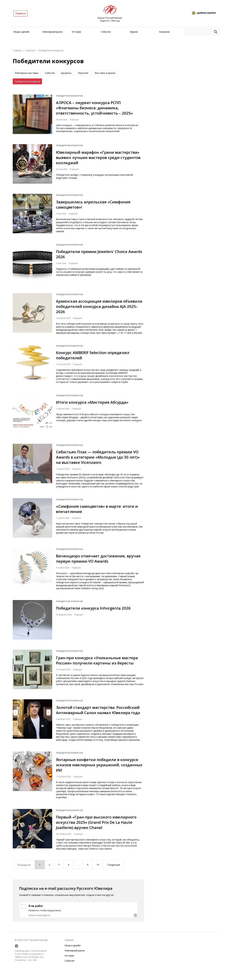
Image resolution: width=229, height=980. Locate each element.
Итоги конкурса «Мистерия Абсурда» (92, 402)
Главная (17, 50)
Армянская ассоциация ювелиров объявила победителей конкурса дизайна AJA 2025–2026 (99, 306)
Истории (76, 32)
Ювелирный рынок (53, 32)
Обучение (83, 73)
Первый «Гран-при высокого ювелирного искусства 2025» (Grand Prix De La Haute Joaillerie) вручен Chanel (96, 822)
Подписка (20, 13)
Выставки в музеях (105, 73)
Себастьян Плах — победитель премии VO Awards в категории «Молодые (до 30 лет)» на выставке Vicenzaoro (98, 457)
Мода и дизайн (21, 32)
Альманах (164, 32)
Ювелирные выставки (27, 73)
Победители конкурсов (27, 81)
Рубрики (69, 940)
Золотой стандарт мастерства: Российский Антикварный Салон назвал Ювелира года (98, 710)
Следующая (114, 865)
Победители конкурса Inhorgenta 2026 (93, 608)
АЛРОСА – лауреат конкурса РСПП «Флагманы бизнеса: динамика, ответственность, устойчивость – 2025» (94, 108)
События (106, 32)
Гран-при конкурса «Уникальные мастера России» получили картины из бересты (97, 660)
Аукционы (66, 73)
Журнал (134, 32)
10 (98, 865)
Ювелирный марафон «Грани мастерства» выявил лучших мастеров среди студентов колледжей (98, 157)
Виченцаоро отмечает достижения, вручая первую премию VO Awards (98, 558)
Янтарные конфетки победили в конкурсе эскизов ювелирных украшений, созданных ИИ (99, 765)
